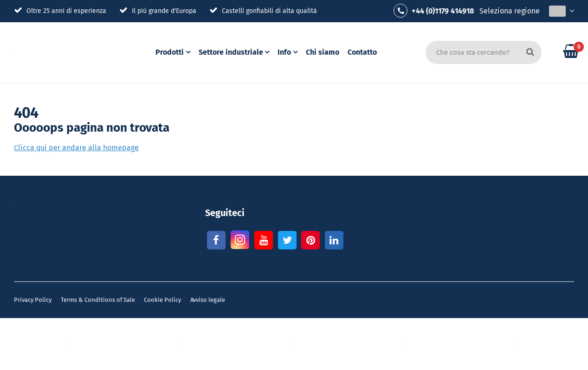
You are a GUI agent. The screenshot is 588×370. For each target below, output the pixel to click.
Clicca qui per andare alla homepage (76, 148)
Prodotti (170, 52)
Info (286, 52)
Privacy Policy (33, 300)
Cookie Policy (162, 300)
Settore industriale (231, 52)
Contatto (364, 52)
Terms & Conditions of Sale (98, 300)
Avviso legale (208, 300)
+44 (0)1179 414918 (434, 11)
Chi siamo (324, 52)
